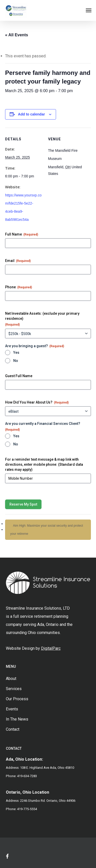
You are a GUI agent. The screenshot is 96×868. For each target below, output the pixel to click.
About (11, 679)
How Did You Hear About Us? (37, 403)
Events (12, 709)
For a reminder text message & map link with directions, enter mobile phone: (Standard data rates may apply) (44, 464)
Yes (16, 353)
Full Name (22, 235)
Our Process (17, 699)
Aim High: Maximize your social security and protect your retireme (47, 530)
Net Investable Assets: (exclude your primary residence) (42, 319)
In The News (17, 719)
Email (18, 261)
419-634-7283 (27, 776)
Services (14, 689)
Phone (19, 287)
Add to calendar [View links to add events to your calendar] (32, 114)
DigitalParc (51, 648)
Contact (13, 729)
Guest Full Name (19, 376)
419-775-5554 (27, 809)
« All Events (17, 35)
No (16, 361)
